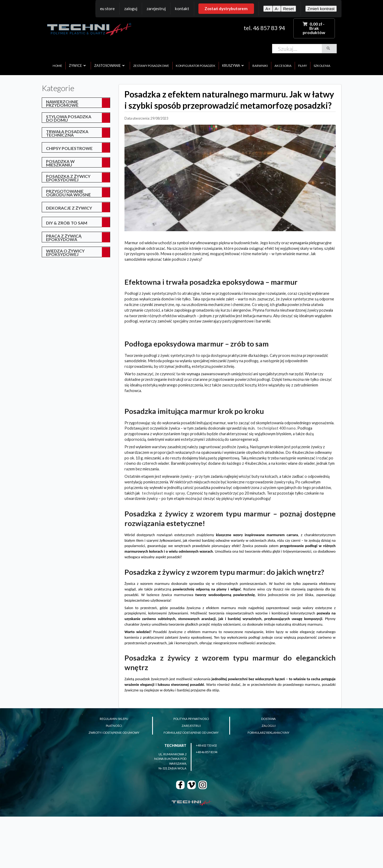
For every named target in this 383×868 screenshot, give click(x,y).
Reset (288, 9)
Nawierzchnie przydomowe (62, 103)
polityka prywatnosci (191, 719)
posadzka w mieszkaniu (60, 163)
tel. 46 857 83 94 (264, 28)
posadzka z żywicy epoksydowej (68, 178)
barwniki (260, 66)
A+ (268, 9)
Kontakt (182, 9)
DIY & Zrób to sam (67, 223)
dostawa (268, 719)
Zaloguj (131, 9)
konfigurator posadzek (196, 66)
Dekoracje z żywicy (69, 208)
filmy (303, 66)
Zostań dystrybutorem (226, 9)
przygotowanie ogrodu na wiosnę (68, 193)
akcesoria (283, 66)
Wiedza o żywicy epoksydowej (65, 252)
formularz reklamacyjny (268, 733)
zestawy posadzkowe (151, 66)
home (57, 66)
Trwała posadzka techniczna (67, 133)
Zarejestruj (156, 9)
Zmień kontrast (321, 9)
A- (277, 9)
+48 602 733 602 (206, 745)
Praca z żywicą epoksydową (64, 238)
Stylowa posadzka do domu (69, 118)
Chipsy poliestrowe (69, 148)
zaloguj (269, 726)
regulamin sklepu (114, 719)
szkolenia (322, 66)
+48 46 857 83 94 (207, 752)
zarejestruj (191, 726)
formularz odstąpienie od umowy (191, 733)
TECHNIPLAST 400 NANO (276, 428)
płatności (114, 726)
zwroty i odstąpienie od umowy (114, 733)
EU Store (107, 9)
